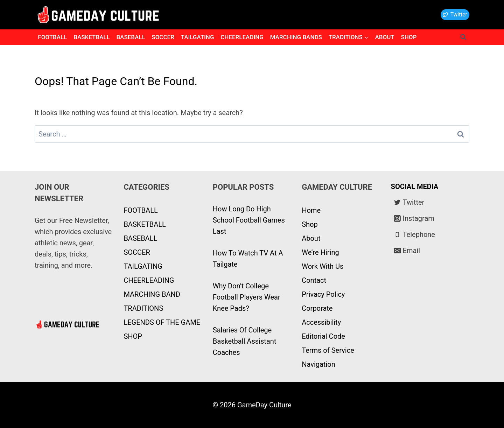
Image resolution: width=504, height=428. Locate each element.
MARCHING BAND (152, 294)
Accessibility (321, 322)
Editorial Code (323, 336)
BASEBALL (131, 37)
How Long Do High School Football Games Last (249, 220)
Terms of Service (328, 350)
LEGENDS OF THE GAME (162, 322)
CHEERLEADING (242, 37)
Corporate (317, 308)
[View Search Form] (463, 37)
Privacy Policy (323, 294)
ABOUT (384, 37)
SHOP (409, 37)
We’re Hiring (320, 252)
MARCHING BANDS (296, 37)
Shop (310, 224)
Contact (314, 280)
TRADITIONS (143, 308)
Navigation (318, 364)
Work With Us (323, 266)
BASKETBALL (92, 37)
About (311, 238)
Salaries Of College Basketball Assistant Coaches (244, 341)
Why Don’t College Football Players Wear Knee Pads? (247, 297)
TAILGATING (198, 37)
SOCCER (163, 37)
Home (311, 210)
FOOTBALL (52, 37)
